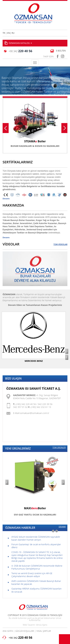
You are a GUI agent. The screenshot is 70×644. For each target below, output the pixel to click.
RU (13, 33)
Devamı (6, 199)
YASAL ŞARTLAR (44, 631)
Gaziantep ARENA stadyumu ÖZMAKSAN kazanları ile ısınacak (36, 590)
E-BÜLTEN (61, 51)
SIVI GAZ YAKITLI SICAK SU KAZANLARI (35, 515)
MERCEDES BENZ (34, 361)
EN (9, 33)
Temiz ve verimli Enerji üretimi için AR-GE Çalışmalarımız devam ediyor (32, 575)
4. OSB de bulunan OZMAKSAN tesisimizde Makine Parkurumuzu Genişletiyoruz (37, 567)
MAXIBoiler (35, 508)
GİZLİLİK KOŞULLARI (25, 631)
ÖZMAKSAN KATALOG (20, 43)
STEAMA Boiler (35, 141)
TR (4, 33)
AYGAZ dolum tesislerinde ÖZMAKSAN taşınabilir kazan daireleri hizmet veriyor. (36, 538)
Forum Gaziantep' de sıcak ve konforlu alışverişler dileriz (36, 546)
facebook (57, 56)
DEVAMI (62, 527)
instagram (63, 56)
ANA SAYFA (8, 631)
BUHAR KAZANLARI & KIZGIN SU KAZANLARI (35, 146)
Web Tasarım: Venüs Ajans (35, 625)
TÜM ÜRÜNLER (59, 447)
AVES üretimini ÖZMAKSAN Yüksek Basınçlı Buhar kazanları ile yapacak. (36, 582)
